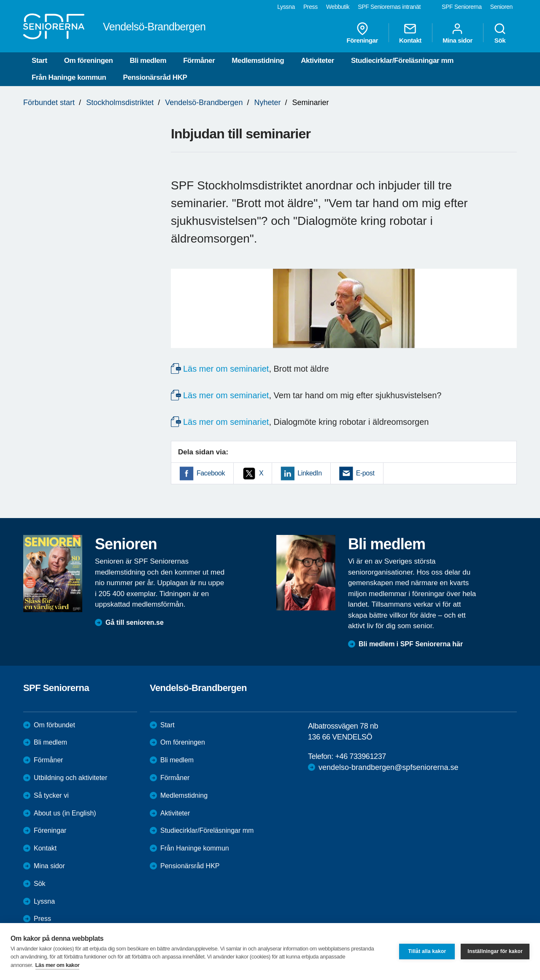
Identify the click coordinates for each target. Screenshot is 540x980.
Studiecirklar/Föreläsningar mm (402, 61)
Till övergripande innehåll (0, 0)
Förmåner (199, 61)
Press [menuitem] (310, 7)
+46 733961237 (360, 756)
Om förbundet (54, 725)
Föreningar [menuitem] (362, 33)
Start (39, 61)
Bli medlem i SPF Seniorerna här (411, 644)
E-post (365, 473)
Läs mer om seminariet (226, 369)
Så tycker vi (51, 795)
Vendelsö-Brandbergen (204, 103)
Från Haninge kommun (69, 77)
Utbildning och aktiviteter (70, 778)
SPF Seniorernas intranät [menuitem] (389, 7)
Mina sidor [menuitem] (458, 33)
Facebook (211, 473)
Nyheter (267, 103)
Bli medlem (148, 61)
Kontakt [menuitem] (410, 33)
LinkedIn (309, 473)
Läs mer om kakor (58, 965)
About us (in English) (65, 813)
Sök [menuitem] (500, 33)
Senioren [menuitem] (501, 7)
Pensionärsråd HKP (155, 77)
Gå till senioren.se (135, 622)
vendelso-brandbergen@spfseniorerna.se (388, 767)
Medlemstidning (258, 61)
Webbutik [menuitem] (338, 7)
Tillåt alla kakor (427, 951)
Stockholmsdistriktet (120, 103)
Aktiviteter (317, 61)
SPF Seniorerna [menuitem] (462, 7)
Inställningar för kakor (495, 951)
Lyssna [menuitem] (286, 7)
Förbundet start (49, 103)
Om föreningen (89, 61)
